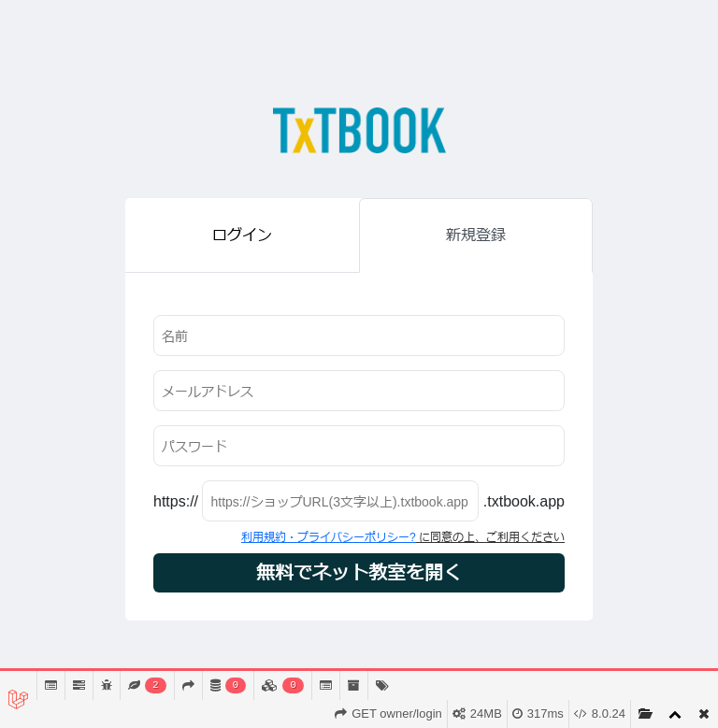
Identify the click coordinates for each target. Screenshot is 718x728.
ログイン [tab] (242, 235)
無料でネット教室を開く (359, 573)
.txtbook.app (524, 501)
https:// (176, 501)
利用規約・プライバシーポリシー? (329, 537)
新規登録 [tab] (476, 235)
